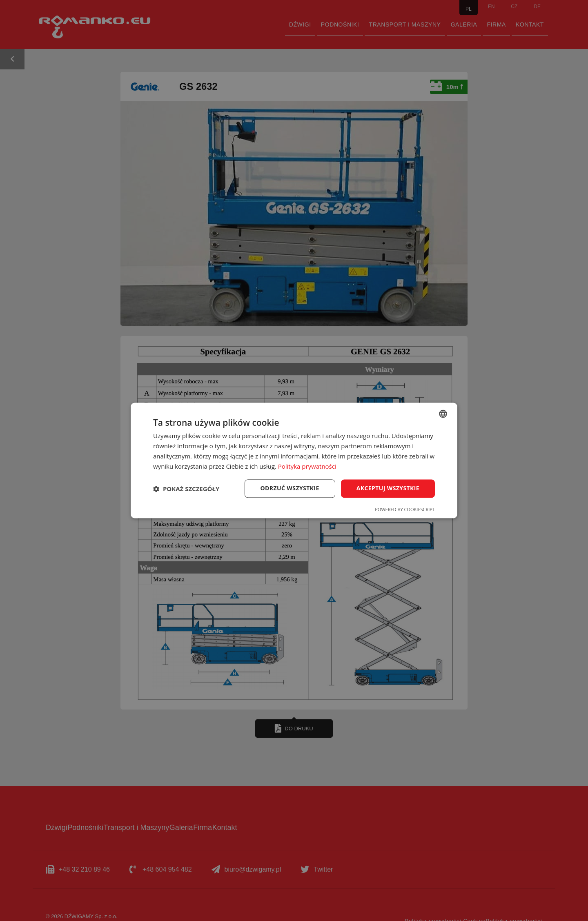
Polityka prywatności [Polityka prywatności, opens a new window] (307, 466)
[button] (186, 489)
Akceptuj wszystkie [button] (388, 488)
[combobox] (443, 414)
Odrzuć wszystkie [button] (290, 488)
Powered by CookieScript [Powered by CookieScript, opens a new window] (405, 510)
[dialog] (294, 460)
